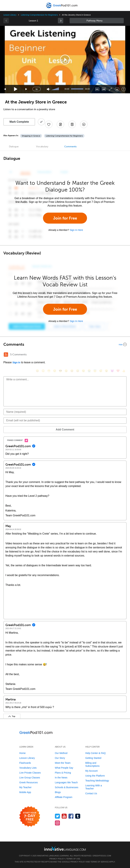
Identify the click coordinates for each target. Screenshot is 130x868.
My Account (91, 771)
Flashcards (25, 763)
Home (22, 753)
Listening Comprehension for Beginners (39, 15)
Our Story (60, 758)
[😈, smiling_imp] (112, 371)
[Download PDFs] (72, 124)
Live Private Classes (30, 773)
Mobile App (25, 792)
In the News (61, 778)
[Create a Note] (60, 124)
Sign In (16, 362)
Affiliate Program (64, 797)
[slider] (56, 89)
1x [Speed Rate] (37, 89)
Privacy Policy (57, 859)
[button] (65, 60)
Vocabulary (42, 147)
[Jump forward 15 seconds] (26, 89)
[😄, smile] (37, 371)
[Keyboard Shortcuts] (124, 89)
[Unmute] (48, 89)
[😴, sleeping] (101, 371)
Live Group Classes (30, 778)
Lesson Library (10, 15)
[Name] (65, 412)
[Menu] (5, 5)
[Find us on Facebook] (71, 816)
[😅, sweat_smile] (78, 371)
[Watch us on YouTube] (64, 816)
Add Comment (65, 430)
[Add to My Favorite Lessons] (49, 124)
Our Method (61, 753)
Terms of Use (73, 859)
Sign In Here (76, 230)
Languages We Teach (66, 782)
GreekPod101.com (102, 856)
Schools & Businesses (67, 787)
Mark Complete (19, 122)
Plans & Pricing (63, 773)
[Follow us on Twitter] (57, 816)
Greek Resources (29, 782)
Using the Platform (95, 776)
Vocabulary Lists (28, 768)
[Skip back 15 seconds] (5, 89)
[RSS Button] (6, 355)
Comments (70, 147)
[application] (65, 60)
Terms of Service (100, 862)
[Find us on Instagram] (57, 823)
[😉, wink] (83, 371)
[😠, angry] (66, 371)
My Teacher (25, 787)
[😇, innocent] (95, 371)
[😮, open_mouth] (106, 371)
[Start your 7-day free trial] (30, 817)
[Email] (65, 421)
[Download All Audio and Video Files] (84, 124)
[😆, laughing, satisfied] (72, 371)
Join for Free (65, 218)
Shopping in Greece (31, 136)
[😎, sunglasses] (60, 371)
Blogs (58, 792)
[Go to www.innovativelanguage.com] (65, 849)
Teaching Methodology (97, 781)
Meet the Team (63, 763)
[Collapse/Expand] (65, 344)
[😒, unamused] (55, 371)
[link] (61, 21)
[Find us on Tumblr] (78, 816)
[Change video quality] (104, 89)
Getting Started (93, 758)
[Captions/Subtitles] (97, 89)
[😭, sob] (89, 371)
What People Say (64, 768)
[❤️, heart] (118, 371)
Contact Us (91, 793)
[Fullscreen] (110, 89)
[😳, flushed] (43, 371)
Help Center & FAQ (95, 753)
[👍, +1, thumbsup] (124, 371)
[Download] (117, 89)
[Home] (62, 8)
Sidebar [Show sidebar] (97, 21)
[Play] (16, 89)
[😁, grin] (49, 371)
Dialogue (14, 147)
